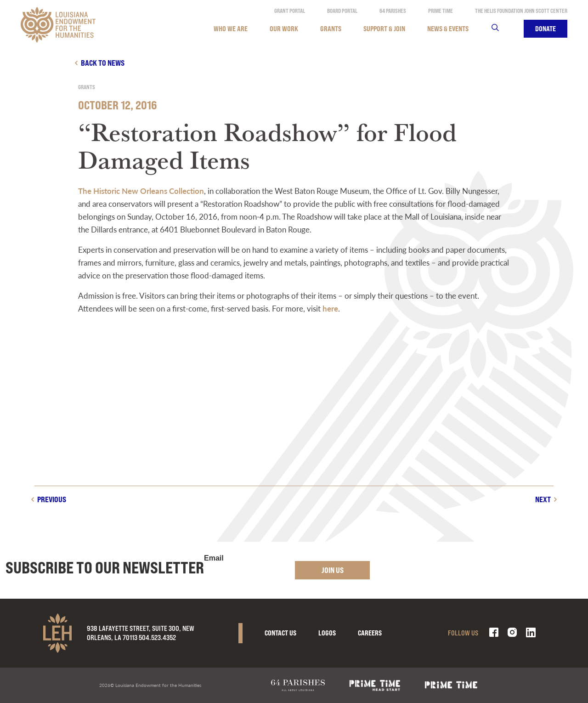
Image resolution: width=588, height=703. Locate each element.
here (330, 308)
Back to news (103, 63)
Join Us (333, 570)
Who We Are (231, 29)
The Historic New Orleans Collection (141, 191)
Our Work (284, 29)
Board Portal (342, 11)
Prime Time (441, 11)
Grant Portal (290, 11)
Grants (331, 29)
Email (214, 558)
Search (501, 29)
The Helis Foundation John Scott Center (521, 11)
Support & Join (384, 29)
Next (543, 499)
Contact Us (280, 633)
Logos (327, 633)
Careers (370, 633)
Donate (546, 29)
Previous (52, 499)
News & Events (448, 29)
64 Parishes (393, 11)
